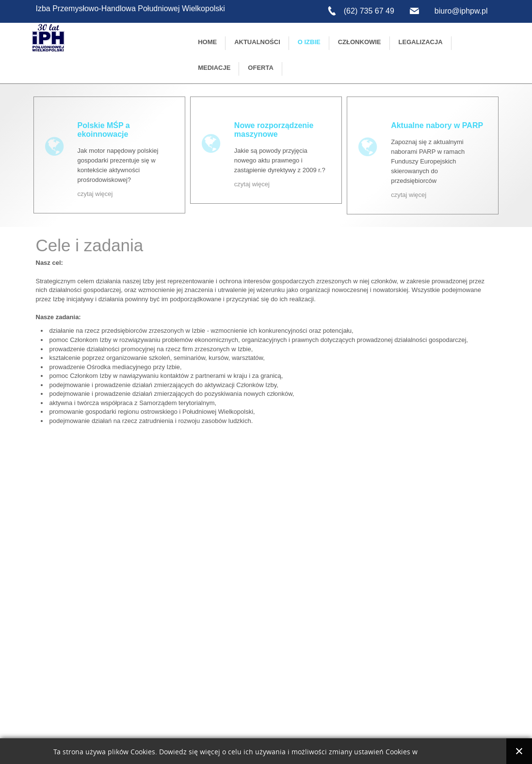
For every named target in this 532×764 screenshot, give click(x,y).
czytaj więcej (95, 194)
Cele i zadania (90, 245)
